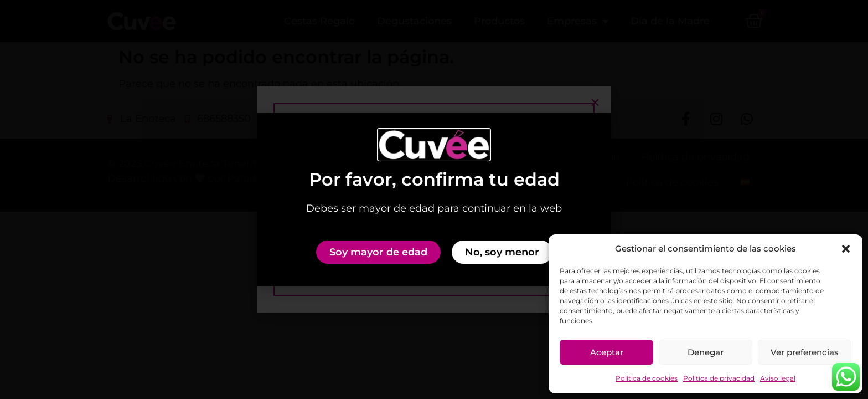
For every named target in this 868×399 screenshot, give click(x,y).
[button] (846, 249)
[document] (434, 199)
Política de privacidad (719, 378)
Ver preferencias (805, 352)
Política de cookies (647, 378)
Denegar (706, 352)
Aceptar (607, 352)
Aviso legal (778, 378)
